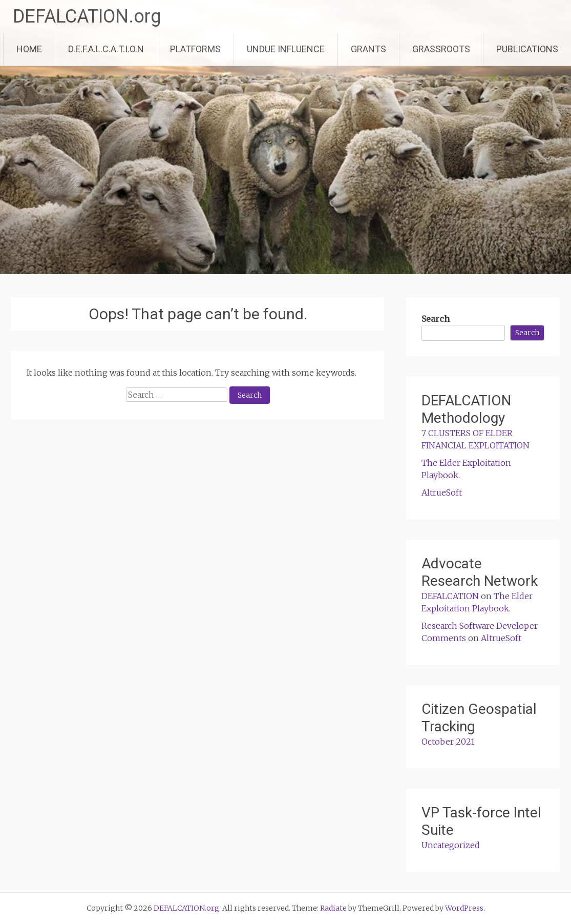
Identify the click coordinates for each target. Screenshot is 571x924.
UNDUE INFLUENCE (286, 49)
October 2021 (448, 742)
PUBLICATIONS (527, 49)
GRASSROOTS (441, 49)
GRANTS (368, 49)
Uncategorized (451, 845)
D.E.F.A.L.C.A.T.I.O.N (106, 49)
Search (436, 319)
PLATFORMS (195, 49)
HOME (29, 49)
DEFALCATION (450, 596)
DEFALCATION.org (87, 16)
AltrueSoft (442, 492)
